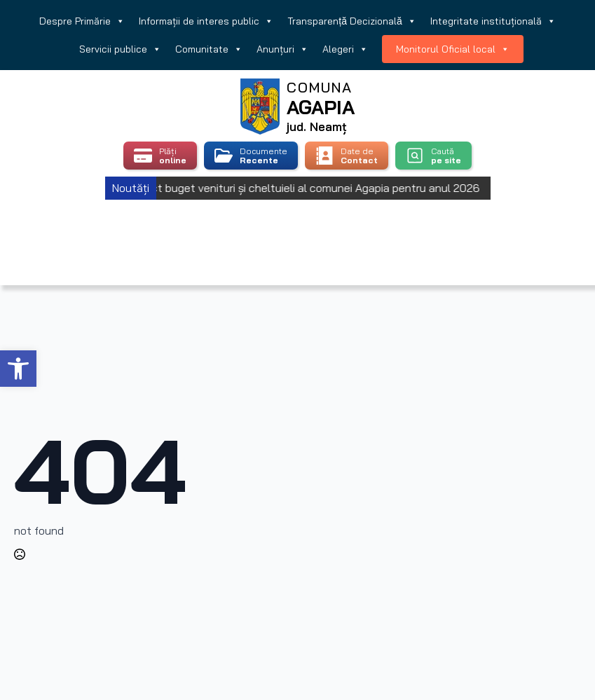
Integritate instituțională (493, 21)
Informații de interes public (206, 21)
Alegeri (345, 49)
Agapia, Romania (297, 225)
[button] (18, 369)
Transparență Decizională (351, 21)
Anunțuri (282, 49)
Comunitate (209, 49)
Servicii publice (120, 49)
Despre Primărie (82, 21)
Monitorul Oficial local (453, 49)
